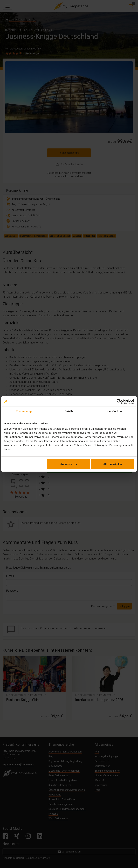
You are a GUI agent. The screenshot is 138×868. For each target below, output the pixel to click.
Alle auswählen (113, 464)
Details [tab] (69, 411)
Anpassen (68, 464)
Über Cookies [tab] (114, 411)
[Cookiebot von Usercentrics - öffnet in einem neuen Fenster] (119, 401)
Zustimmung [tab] (24, 411)
